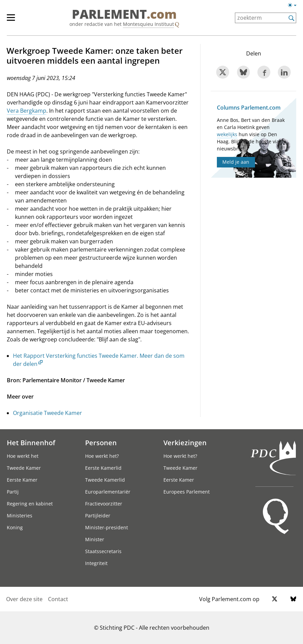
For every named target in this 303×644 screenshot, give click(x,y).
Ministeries (20, 516)
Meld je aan (236, 162)
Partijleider (98, 516)
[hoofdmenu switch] (11, 20)
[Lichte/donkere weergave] (294, 6)
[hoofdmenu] (14, 20)
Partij (13, 492)
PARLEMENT (124, 14)
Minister (95, 539)
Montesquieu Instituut (148, 24)
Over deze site (24, 599)
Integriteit (96, 563)
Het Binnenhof (31, 442)
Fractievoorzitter (104, 504)
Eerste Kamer (22, 480)
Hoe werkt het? (102, 456)
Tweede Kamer (24, 468)
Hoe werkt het (23, 456)
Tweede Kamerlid (105, 480)
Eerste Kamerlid (103, 468)
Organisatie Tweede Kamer (47, 413)
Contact (58, 599)
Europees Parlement (187, 492)
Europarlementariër (108, 492)
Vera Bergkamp (27, 111)
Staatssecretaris (103, 551)
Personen (101, 442)
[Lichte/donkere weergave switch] (294, 5)
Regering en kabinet (30, 504)
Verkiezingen (185, 442)
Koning (15, 527)
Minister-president (107, 527)
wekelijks (227, 134)
